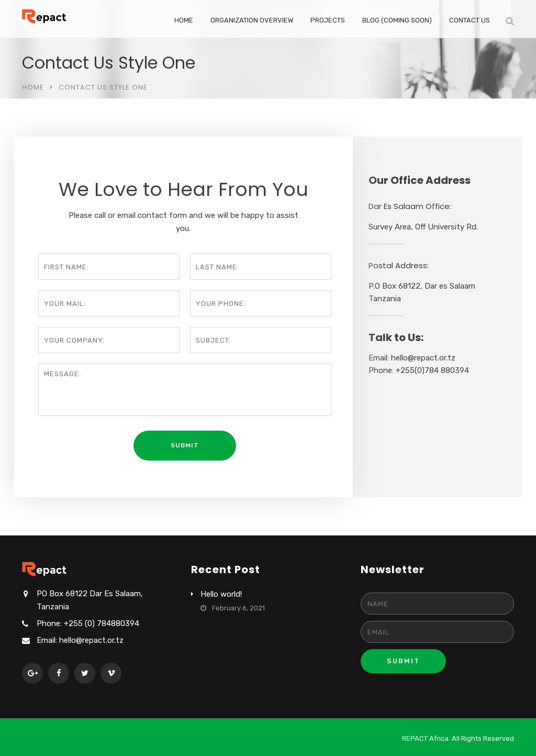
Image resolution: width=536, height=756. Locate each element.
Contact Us (470, 20)
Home (184, 20)
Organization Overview (252, 20)
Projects (328, 20)
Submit (403, 661)
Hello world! (221, 594)
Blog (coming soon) (397, 20)
